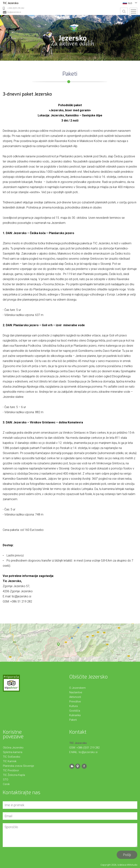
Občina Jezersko (13, 748)
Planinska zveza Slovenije (19, 766)
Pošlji (127, 855)
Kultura (73, 706)
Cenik (6, 784)
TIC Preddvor (11, 770)
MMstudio (132, 865)
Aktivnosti (75, 697)
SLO (130, 3)
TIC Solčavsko (12, 757)
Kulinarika (75, 715)
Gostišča (75, 711)
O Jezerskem (77, 688)
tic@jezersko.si (14, 12)
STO (6, 780)
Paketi (73, 720)
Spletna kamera (13, 752)
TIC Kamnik (10, 761)
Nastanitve (76, 692)
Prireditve (75, 702)
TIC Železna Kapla (14, 775)
